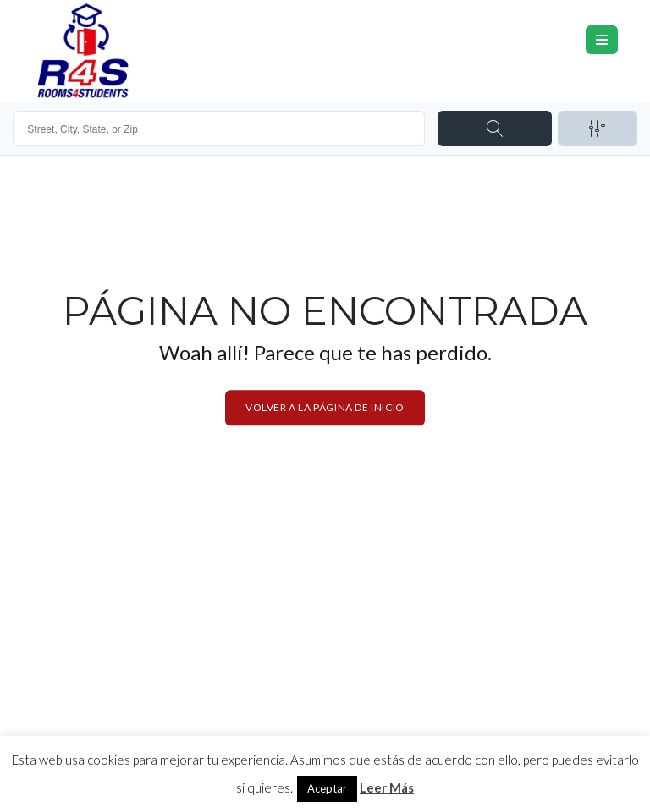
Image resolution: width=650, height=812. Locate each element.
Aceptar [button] (327, 788)
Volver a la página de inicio (325, 407)
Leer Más (387, 787)
